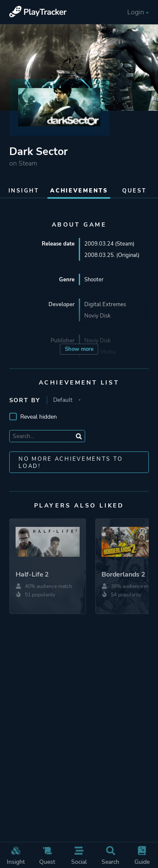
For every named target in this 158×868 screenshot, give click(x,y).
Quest (47, 856)
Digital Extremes (105, 304)
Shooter (94, 279)
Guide (142, 856)
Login (138, 13)
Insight (16, 856)
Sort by (25, 400)
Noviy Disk (98, 316)
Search (110, 856)
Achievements (79, 191)
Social (79, 856)
